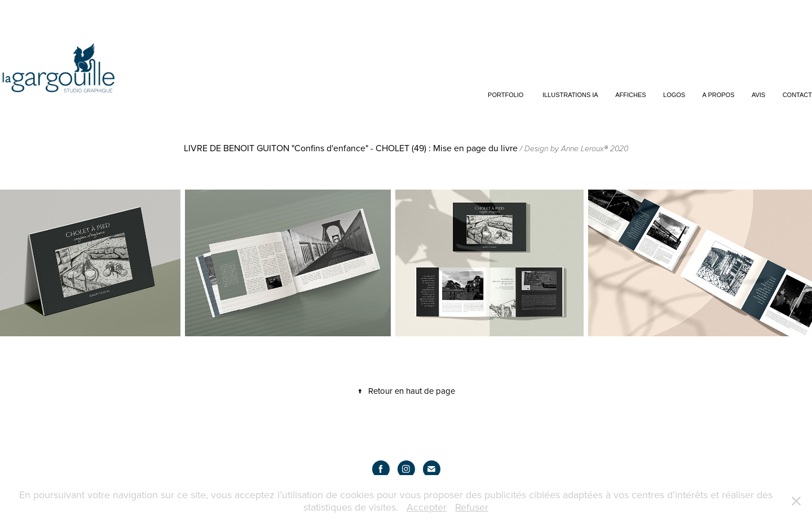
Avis (758, 95)
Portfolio (506, 95)
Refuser (472, 507)
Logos (674, 95)
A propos (719, 95)
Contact (797, 95)
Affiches (630, 95)
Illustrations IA (570, 95)
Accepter (427, 507)
